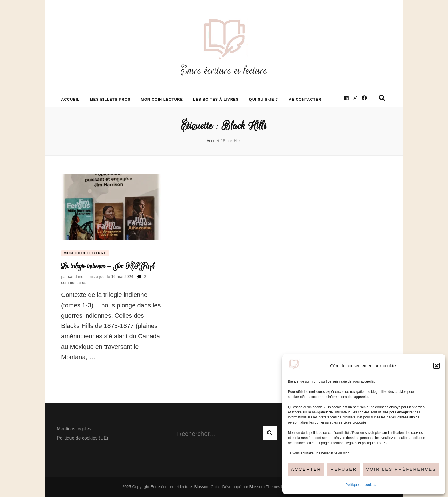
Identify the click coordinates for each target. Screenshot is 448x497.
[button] (437, 366)
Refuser (344, 469)
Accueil (70, 99)
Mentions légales (74, 429)
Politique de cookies (361, 485)
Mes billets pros (110, 99)
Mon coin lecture (162, 99)
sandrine (76, 277)
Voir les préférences (401, 469)
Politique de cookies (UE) (83, 438)
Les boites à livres (216, 99)
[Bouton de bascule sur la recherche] (382, 98)
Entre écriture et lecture (224, 70)
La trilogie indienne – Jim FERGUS (108, 266)
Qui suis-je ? (264, 99)
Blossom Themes (265, 487)
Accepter (306, 469)
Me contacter (305, 99)
